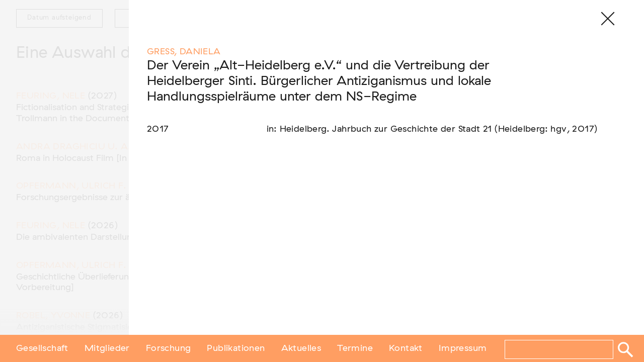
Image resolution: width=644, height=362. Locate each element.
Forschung (169, 348)
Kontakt (406, 348)
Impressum (463, 348)
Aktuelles (301, 348)
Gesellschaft (42, 348)
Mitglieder (107, 348)
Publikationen (236, 348)
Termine (355, 348)
